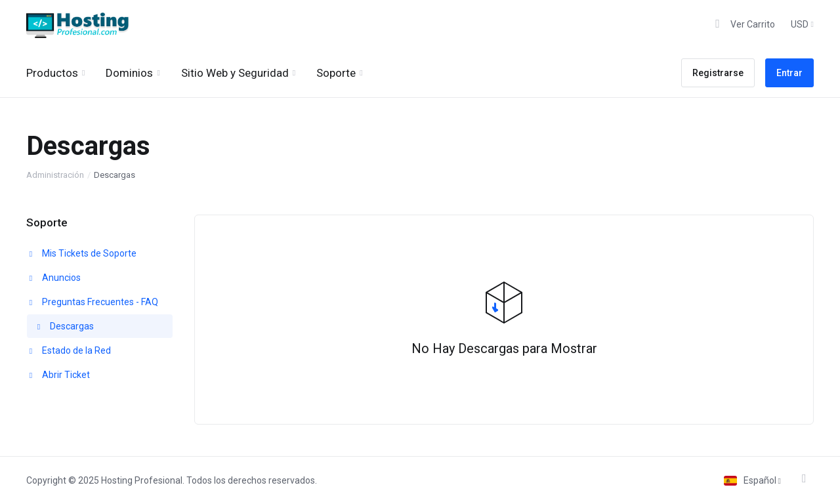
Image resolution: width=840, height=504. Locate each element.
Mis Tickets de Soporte (82, 253)
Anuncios (54, 278)
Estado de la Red (69, 350)
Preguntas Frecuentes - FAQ (93, 302)
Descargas (64, 326)
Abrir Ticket (58, 375)
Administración (55, 175)
